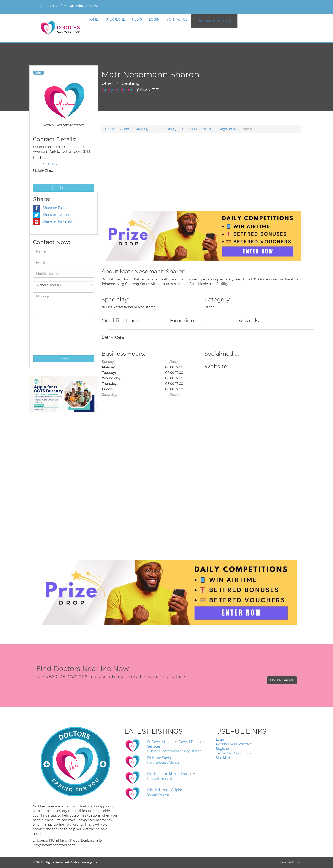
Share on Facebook (53, 208)
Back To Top (290, 862)
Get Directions (64, 188)
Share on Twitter (51, 215)
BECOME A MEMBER (214, 21)
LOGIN (154, 19)
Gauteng (142, 129)
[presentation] (52, 334)
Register (223, 749)
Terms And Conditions (234, 753)
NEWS (137, 19)
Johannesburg (165, 129)
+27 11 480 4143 (45, 164)
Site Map (223, 758)
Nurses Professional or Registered (209, 129)
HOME (93, 19)
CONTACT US (177, 19)
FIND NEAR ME (282, 680)
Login (220, 740)
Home (110, 129)
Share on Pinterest (53, 221)
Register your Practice (234, 744)
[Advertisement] (201, 179)
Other (125, 129)
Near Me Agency (85, 862)
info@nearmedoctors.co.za (78, 6)
